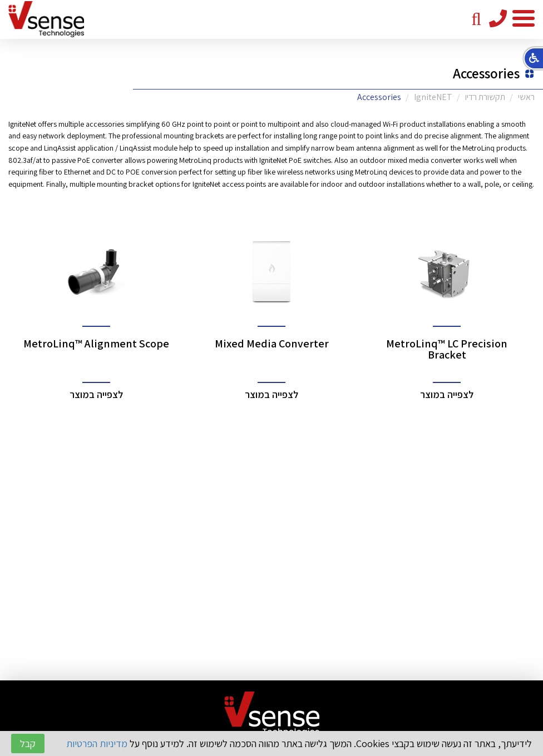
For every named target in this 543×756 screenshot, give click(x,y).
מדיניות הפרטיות (97, 743)
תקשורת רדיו (485, 97)
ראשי (526, 97)
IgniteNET (433, 97)
